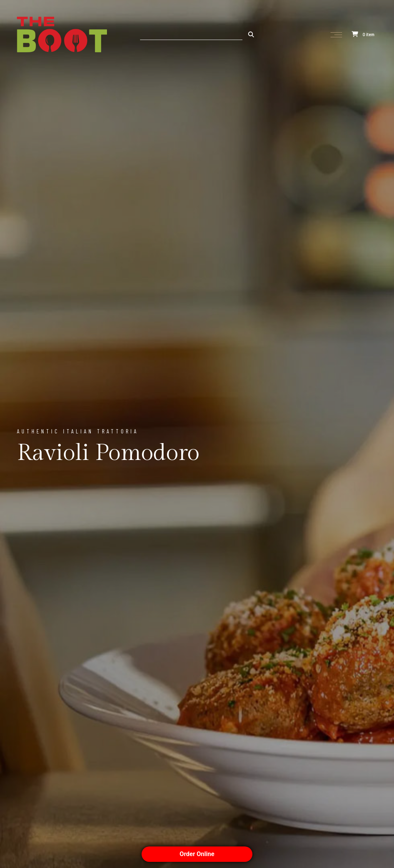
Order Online (197, 854)
